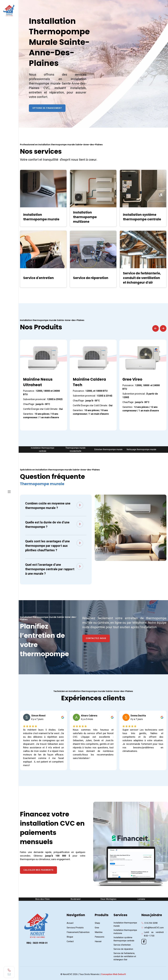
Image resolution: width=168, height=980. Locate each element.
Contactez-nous (96, 638)
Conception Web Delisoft (113, 974)
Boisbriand (77, 899)
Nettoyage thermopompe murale (143, 449)
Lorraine (143, 899)
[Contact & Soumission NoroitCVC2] (123, 53)
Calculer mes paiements (38, 870)
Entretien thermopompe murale (110, 449)
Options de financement (47, 108)
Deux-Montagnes (110, 899)
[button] (156, 328)
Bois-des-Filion (44, 899)
